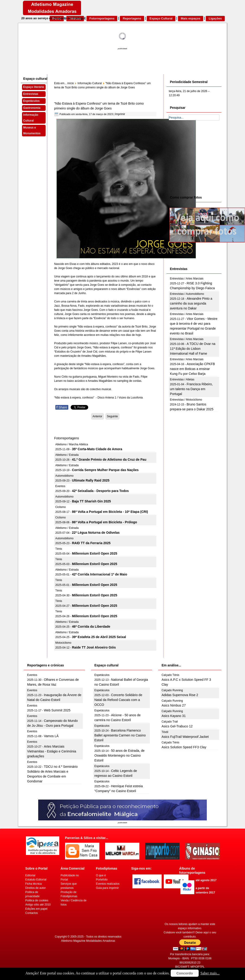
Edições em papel (36, 909)
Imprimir (120, 114)
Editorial (30, 875)
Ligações (215, 18)
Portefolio (102, 880)
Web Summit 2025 (57, 710)
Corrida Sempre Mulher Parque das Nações (105, 470)
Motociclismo (63, 643)
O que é (101, 875)
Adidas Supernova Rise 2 (180, 695)
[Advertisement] (204, 157)
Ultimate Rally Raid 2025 (91, 480)
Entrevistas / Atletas (182, 379)
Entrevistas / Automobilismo (187, 294)
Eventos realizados (108, 884)
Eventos (60, 486)
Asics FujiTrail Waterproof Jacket (185, 737)
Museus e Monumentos (32, 130)
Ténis (59, 549)
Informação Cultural (31, 118)
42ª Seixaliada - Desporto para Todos (100, 491)
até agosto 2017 (206, 880)
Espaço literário (34, 87)
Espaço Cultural (161, 18)
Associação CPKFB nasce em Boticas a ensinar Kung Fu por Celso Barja (192, 369)
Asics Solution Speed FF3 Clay (184, 747)
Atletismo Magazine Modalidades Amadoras (88, 941)
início (71, 83)
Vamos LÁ (51, 736)
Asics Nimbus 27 (174, 705)
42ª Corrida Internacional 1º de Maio (100, 574)
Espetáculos (31, 101)
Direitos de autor (35, 888)
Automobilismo (64, 476)
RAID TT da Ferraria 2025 (91, 543)
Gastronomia (32, 108)
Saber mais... (210, 973)
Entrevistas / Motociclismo (186, 400)
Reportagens (132, 18)
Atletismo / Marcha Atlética (72, 444)
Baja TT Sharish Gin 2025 (91, 501)
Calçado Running (172, 690)
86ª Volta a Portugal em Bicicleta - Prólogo (105, 522)
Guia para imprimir (107, 888)
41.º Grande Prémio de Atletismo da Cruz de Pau (109, 459)
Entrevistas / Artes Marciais (187, 279)
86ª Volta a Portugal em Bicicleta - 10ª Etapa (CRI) (110, 512)
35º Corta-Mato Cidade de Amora (97, 449)
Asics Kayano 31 (174, 716)
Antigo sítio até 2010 (38, 905)
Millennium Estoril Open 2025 (95, 553)
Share (62, 407)
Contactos (31, 913)
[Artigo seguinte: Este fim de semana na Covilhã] (112, 416)
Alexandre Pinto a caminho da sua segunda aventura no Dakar (191, 303)
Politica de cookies (37, 900)
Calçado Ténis (171, 675)
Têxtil (165, 732)
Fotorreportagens (102, 18)
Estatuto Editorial (36, 880)
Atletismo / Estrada (67, 455)
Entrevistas (31, 94)
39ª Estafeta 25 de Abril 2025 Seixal (99, 637)
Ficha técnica (33, 884)
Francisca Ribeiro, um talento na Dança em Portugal (191, 389)
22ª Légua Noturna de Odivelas (96, 533)
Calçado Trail (170, 722)
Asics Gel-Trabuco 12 (177, 726)
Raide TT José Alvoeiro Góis (94, 647)
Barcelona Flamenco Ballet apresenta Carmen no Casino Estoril (120, 735)
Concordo (185, 973)
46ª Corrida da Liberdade (91, 627)
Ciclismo (61, 507)
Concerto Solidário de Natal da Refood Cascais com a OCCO (118, 700)
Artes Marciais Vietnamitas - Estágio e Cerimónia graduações (52, 751)
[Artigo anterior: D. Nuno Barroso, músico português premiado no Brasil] (97, 416)
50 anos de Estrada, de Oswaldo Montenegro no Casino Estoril (120, 755)
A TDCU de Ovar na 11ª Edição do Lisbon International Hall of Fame (193, 349)
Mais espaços (191, 18)
